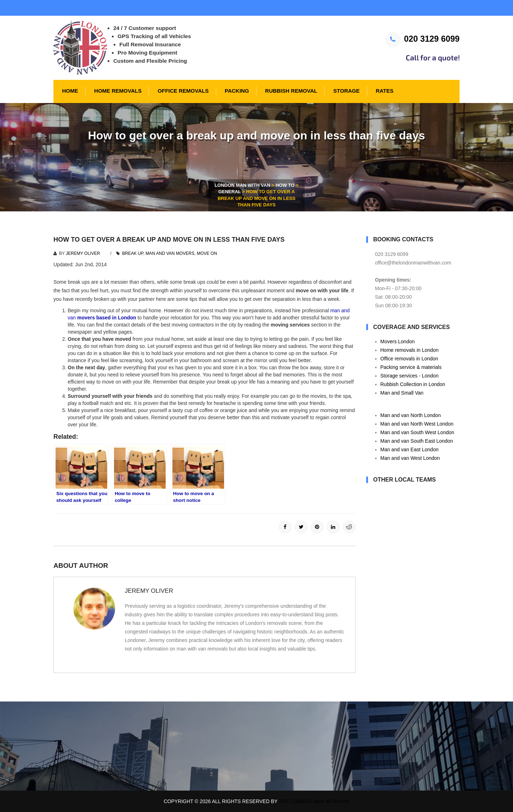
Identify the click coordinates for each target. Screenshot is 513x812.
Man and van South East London (417, 441)
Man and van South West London (418, 432)
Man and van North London (411, 415)
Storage (346, 91)
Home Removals (117, 91)
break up (133, 253)
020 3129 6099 (423, 39)
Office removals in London (409, 359)
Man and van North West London (417, 424)
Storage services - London (410, 376)
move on (207, 253)
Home (69, 91)
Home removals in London (410, 350)
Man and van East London (410, 449)
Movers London (398, 341)
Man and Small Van (402, 393)
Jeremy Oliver (83, 253)
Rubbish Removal (291, 91)
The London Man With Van (314, 801)
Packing (236, 91)
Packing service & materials (411, 367)
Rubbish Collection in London (413, 384)
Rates (384, 91)
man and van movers (170, 253)
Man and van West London (410, 458)
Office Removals (182, 91)
